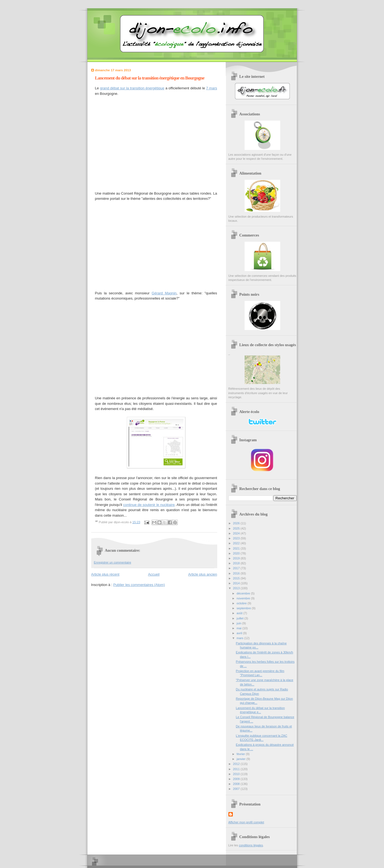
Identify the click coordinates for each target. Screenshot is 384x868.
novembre (244, 598)
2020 (237, 553)
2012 (237, 764)
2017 (237, 568)
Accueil (154, 574)
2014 (237, 583)
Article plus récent (105, 574)
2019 (237, 558)
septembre (244, 608)
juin (239, 623)
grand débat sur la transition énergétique (132, 88)
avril (240, 633)
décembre (244, 593)
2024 (237, 533)
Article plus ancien (203, 574)
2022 (237, 543)
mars (240, 638)
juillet (240, 618)
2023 (237, 538)
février (241, 754)
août (240, 613)
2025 (237, 528)
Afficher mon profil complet (246, 822)
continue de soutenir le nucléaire (149, 505)
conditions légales (251, 845)
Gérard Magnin (164, 293)
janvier (242, 759)
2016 (237, 573)
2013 (237, 588)
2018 (237, 563)
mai (240, 628)
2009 (237, 779)
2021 (237, 548)
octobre (242, 603)
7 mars (211, 88)
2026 (237, 523)
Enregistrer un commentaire (113, 562)
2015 (237, 578)
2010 (237, 774)
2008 (237, 784)
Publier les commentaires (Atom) (139, 585)
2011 (237, 769)
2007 (237, 789)
